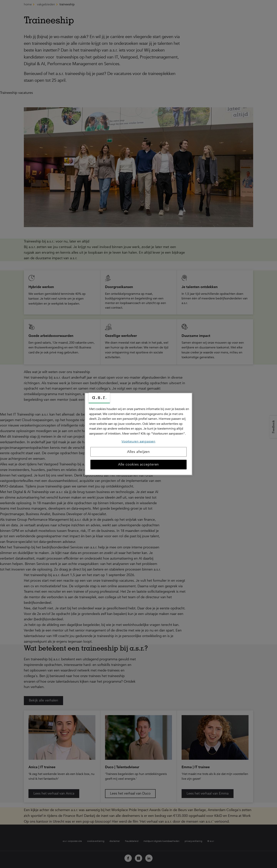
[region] (138, 434)
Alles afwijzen (139, 452)
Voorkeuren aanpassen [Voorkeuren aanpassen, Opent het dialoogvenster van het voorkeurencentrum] (138, 441)
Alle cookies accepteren (139, 464)
